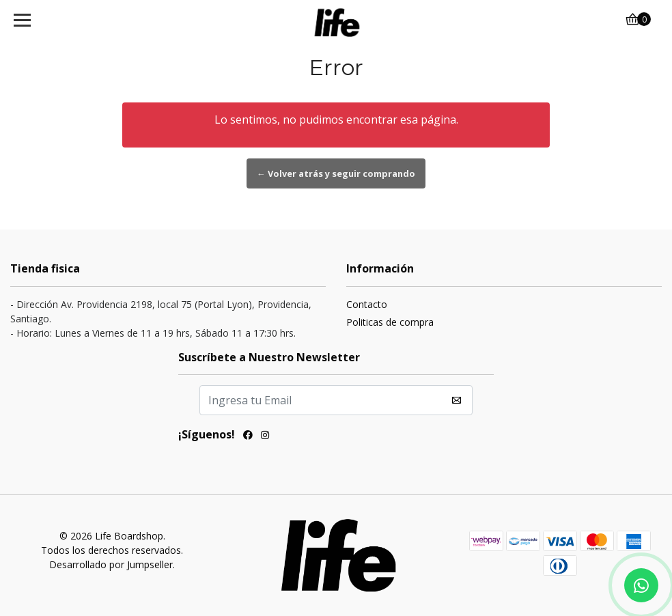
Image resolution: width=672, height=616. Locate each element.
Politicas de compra (390, 322)
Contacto (367, 304)
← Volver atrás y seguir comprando (336, 173)
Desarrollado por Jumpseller (111, 564)
